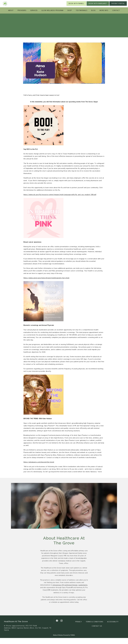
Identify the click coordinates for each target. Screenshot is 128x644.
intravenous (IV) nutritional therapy (65, 591)
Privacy (79, 628)
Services (34, 16)
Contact (116, 16)
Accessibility (113, 628)
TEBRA (73, 641)
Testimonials (82, 16)
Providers (22, 16)
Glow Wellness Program (52, 16)
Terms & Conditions (94, 628)
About (11, 16)
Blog (93, 16)
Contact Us (97, 632)
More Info (104, 16)
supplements (83, 591)
